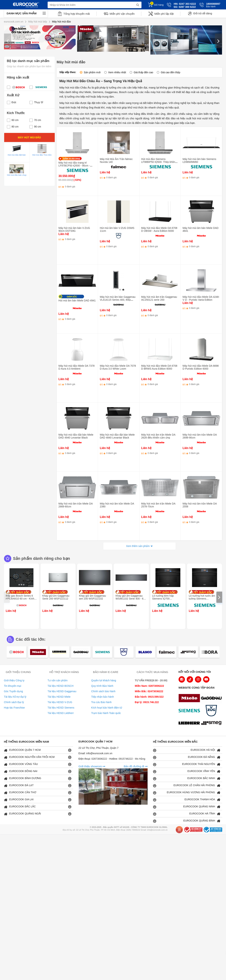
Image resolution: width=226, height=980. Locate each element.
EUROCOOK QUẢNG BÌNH (187, 821)
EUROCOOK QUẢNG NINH (187, 807)
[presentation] (8, 41)
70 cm (35, 120)
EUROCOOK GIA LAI (38, 800)
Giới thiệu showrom (92, 766)
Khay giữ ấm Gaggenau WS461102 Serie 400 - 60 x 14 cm (131, 599)
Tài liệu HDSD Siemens (61, 708)
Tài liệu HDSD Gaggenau (62, 691)
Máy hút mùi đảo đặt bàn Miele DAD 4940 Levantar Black (76, 436)
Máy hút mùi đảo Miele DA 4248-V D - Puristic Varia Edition (201, 298)
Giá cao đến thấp (170, 72)
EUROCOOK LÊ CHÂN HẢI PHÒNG (187, 786)
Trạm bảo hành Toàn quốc (106, 713)
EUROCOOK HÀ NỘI (187, 750)
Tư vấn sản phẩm (58, 680)
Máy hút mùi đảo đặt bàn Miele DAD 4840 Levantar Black (117, 436)
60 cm (13, 120)
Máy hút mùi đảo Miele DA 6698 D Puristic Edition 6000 (201, 367)
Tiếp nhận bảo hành (103, 697)
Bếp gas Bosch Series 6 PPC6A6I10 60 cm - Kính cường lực (20, 599)
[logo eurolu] (212, 724)
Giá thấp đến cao (143, 72)
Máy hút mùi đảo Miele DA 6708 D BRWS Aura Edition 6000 (159, 367)
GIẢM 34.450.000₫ (72, 159)
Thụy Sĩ (36, 102)
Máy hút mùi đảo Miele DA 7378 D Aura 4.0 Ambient (77, 367)
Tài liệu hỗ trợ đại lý (15, 697)
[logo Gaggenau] (212, 699)
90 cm (35, 127)
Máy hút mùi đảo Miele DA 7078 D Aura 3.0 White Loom (118, 367)
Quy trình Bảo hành (102, 686)
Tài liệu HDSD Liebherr (61, 713)
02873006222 (100, 759)
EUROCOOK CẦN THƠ (38, 793)
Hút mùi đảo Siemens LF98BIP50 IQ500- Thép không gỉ (159, 162)
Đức (12, 102)
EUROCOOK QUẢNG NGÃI (38, 814)
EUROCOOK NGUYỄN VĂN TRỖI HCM (38, 757)
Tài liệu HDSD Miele (59, 697)
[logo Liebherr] (190, 724)
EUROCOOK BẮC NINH (187, 778)
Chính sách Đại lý (14, 702)
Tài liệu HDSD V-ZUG (60, 702)
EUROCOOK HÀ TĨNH (187, 814)
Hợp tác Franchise (14, 708)
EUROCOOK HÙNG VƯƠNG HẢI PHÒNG (187, 793)
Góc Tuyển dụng (13, 691)
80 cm (13, 127)
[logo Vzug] (212, 711)
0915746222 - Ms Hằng (132, 759)
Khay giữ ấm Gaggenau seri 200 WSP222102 (92, 597)
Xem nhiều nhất (117, 72)
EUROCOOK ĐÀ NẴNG (187, 757)
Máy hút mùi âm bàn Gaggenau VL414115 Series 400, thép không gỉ (118, 300)
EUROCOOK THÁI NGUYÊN (187, 764)
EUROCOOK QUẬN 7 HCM (38, 750)
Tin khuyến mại (13, 686)
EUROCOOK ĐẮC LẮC (38, 807)
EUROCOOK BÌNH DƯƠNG (38, 778)
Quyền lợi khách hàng (104, 680)
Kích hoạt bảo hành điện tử (107, 708)
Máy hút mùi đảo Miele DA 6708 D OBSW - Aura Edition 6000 (159, 229)
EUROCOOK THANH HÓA (187, 800)
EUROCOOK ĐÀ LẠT (38, 786)
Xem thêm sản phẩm (138, 546)
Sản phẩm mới (92, 72)
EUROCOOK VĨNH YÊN (187, 771)
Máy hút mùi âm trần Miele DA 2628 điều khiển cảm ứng (158, 436)
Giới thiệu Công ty (14, 680)
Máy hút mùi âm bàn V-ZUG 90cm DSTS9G (74, 229)
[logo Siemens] (190, 711)
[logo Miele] (190, 699)
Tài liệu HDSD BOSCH (61, 686)
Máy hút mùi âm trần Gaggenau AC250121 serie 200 (159, 298)
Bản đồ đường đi (136, 766)
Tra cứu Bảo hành (101, 702)
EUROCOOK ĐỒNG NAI (38, 771)
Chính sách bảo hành (103, 691)
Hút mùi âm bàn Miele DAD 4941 (77, 300)
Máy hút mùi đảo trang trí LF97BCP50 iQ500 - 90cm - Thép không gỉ (74, 166)
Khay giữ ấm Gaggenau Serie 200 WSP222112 (56, 597)
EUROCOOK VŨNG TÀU (38, 764)
